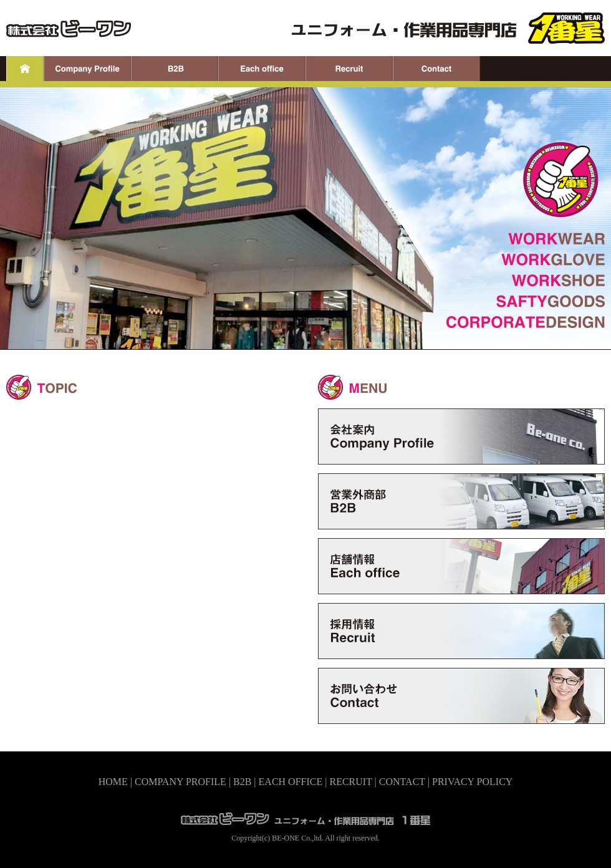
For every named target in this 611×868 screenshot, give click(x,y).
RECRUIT (350, 782)
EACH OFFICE (291, 782)
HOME (113, 782)
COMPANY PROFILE (180, 782)
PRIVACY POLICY (472, 782)
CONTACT (402, 782)
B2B (242, 782)
